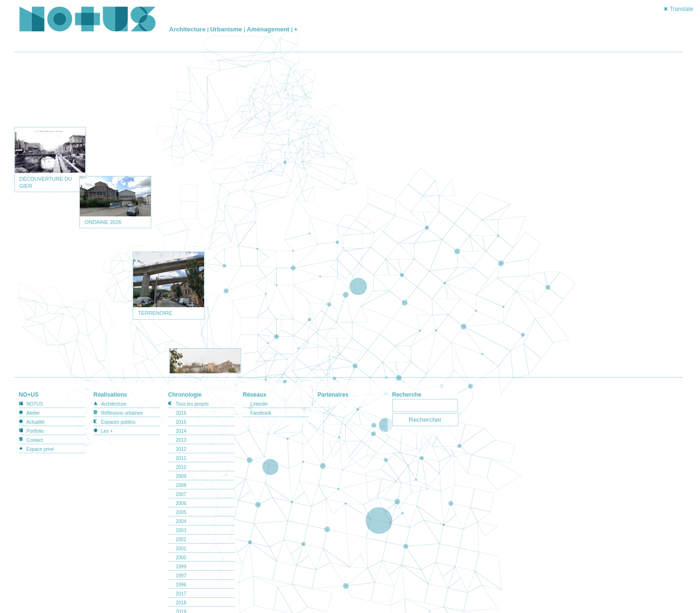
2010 (181, 458)
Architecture (188, 29)
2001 (181, 539)
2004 (181, 512)
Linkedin (259, 394)
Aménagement (269, 29)
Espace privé (40, 440)
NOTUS (35, 394)
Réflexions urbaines (122, 404)
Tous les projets (192, 394)
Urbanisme (227, 29)
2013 (181, 431)
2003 (181, 521)
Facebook (261, 404)
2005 (181, 503)
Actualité (36, 413)
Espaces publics (118, 413)
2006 (181, 494)
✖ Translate (678, 9)
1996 (181, 575)
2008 (181, 476)
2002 (181, 530)
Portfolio (35, 422)
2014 (181, 422)
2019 (181, 602)
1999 (181, 557)
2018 (181, 593)
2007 (181, 485)
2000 (181, 548)
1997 (181, 566)
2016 (181, 404)
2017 (181, 584)
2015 (181, 413)
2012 (181, 440)
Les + (107, 422)
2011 (181, 449)
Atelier (33, 404)
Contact (35, 431)
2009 (181, 467)
